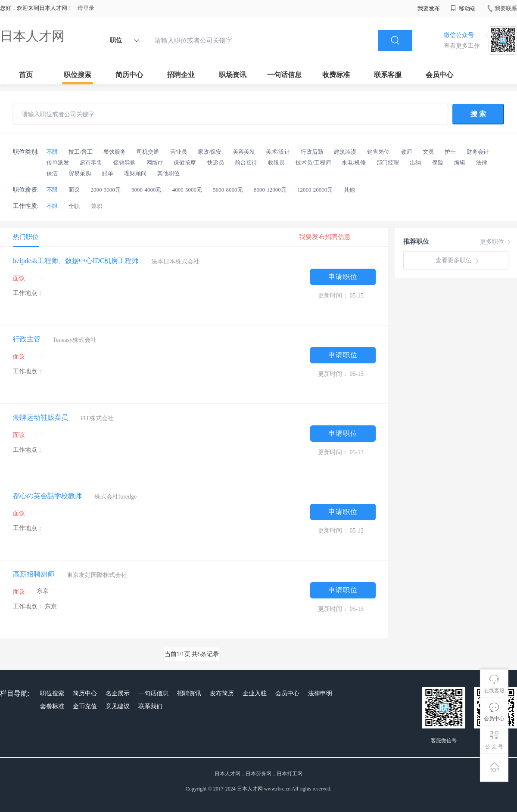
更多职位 (496, 242)
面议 (74, 190)
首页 (26, 75)
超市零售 (91, 163)
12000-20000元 (315, 190)
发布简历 (222, 693)
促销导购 (125, 163)
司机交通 (148, 152)
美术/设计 (278, 152)
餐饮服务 (115, 152)
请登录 (86, 8)
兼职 (97, 206)
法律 (482, 163)
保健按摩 (185, 163)
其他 (349, 190)
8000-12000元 (270, 190)
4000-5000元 (187, 190)
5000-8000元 (228, 190)
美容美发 (244, 152)
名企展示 (118, 693)
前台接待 (246, 163)
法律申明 (320, 693)
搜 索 (478, 114)
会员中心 (439, 75)
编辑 (460, 163)
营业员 (179, 152)
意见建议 (118, 706)
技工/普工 (81, 152)
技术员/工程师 (313, 163)
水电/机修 (354, 163)
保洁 (52, 173)
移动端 (463, 8)
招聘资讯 (189, 693)
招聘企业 (181, 75)
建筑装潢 (345, 152)
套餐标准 (52, 706)
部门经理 (388, 163)
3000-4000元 (146, 190)
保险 (438, 163)
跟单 (108, 173)
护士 (450, 152)
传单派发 (58, 163)
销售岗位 (378, 152)
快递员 (216, 163)
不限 (52, 152)
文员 (428, 152)
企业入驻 (255, 693)
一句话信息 (284, 75)
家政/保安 (210, 152)
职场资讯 (233, 75)
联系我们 (150, 706)
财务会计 (478, 152)
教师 (406, 152)
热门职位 (26, 237)
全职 (74, 206)
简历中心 (129, 75)
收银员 (276, 163)
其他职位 (168, 173)
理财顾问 (135, 173)
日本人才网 (32, 36)
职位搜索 (78, 75)
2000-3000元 (106, 190)
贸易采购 (80, 173)
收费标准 (336, 75)
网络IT (155, 163)
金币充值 (85, 706)
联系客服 (388, 75)
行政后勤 (312, 152)
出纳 (415, 163)
